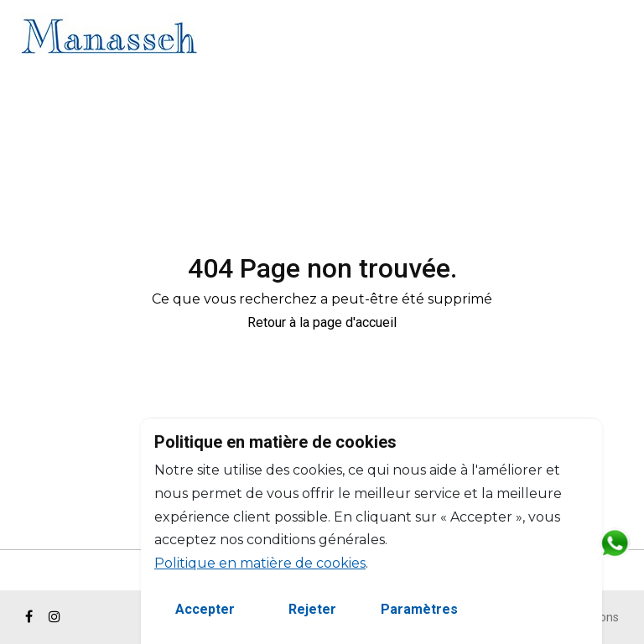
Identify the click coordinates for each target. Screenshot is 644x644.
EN (585, 39)
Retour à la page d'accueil (322, 322)
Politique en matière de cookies (260, 563)
